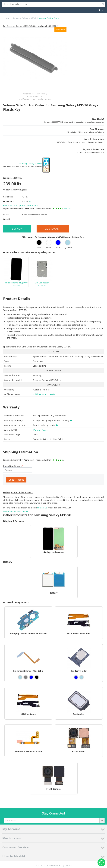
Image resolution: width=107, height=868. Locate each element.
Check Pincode (16, 480)
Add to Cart (53, 229)
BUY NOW (17, 229)
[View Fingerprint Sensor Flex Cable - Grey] (26, 677)
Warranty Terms (40, 430)
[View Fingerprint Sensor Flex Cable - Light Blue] (20, 677)
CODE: (6, 214)
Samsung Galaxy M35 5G (24, 18)
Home (6, 18)
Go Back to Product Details (16, 511)
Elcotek (68, 866)
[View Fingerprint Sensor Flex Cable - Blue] (31, 677)
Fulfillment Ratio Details (44, 394)
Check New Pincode (12, 466)
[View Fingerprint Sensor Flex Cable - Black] (37, 677)
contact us (42, 508)
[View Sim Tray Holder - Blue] (76, 677)
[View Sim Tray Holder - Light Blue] (82, 677)
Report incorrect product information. (21, 205)
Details (67, 209)
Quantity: (8, 219)
